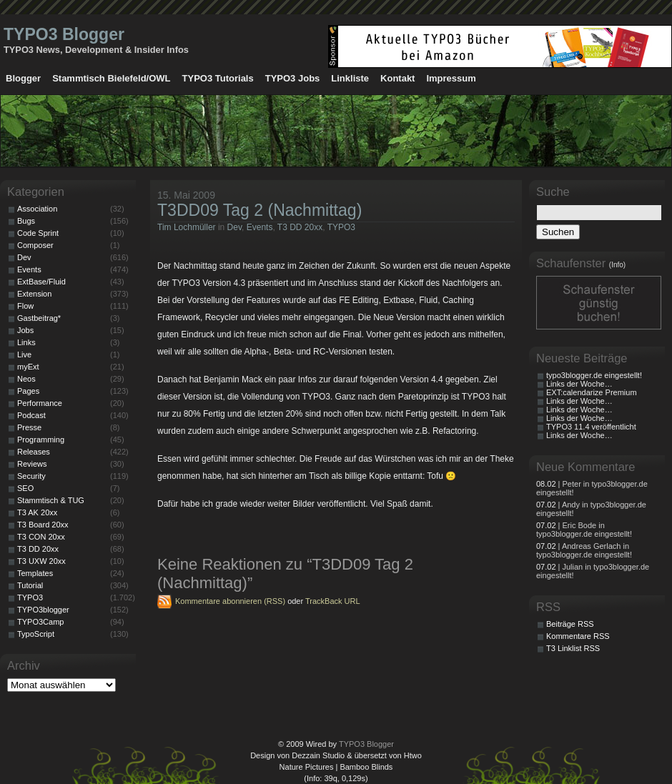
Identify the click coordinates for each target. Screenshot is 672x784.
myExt (28, 367)
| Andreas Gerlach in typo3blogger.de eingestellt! (584, 550)
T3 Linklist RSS (573, 648)
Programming (41, 440)
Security (31, 476)
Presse (29, 427)
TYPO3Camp (40, 622)
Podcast (31, 415)
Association (37, 209)
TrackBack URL (333, 601)
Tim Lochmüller (187, 227)
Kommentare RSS (578, 636)
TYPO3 (341, 227)
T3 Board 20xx (43, 525)
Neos (26, 379)
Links (26, 342)
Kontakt (397, 78)
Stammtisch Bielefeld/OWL (111, 78)
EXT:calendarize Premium (592, 392)
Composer (35, 245)
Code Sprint (38, 233)
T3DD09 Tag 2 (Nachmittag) (260, 210)
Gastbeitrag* (39, 318)
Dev (234, 227)
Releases (34, 452)
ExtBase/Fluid (41, 282)
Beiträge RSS (570, 624)
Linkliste (350, 78)
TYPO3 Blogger (64, 34)
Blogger (23, 78)
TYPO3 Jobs (293, 78)
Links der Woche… (579, 384)
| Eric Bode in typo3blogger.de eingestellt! (584, 530)
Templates (35, 573)
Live (24, 354)
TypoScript (36, 634)
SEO (25, 488)
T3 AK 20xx (37, 512)
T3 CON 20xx (41, 537)
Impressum (451, 78)
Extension (34, 294)
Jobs (25, 330)
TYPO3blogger (43, 610)
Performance (40, 403)
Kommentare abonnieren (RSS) (230, 601)
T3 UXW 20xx (41, 561)
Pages (28, 391)
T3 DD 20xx (300, 227)
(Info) (617, 265)
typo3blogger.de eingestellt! (594, 375)
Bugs (26, 221)
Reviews (32, 464)
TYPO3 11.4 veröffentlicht (591, 427)
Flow (25, 306)
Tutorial (30, 585)
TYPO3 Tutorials (218, 78)
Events (260, 227)
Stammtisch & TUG (51, 500)
